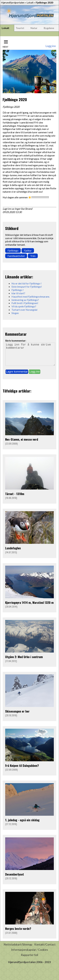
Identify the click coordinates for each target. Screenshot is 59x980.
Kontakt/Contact (45, 949)
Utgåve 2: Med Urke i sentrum (24, 661)
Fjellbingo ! (18, 290)
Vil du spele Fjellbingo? (24, 306)
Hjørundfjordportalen (13, 2)
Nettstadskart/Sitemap (18, 949)
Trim (33, 256)
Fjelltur (28, 250)
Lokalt (30, 2)
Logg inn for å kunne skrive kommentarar (30, 356)
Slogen (15, 313)
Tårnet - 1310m (15, 498)
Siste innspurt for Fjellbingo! (27, 287)
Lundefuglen (13, 552)
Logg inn (51, 46)
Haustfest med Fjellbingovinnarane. (31, 297)
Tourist (20, 28)
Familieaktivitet (16, 256)
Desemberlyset (15, 879)
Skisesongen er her (17, 716)
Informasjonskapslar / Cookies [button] (30, 954)
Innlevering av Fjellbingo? (25, 300)
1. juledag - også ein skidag (22, 824)
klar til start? (18, 293)
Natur (34, 28)
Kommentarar (16, 334)
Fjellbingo (13, 250)
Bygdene (49, 28)
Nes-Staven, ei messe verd (22, 444)
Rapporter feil (29, 959)
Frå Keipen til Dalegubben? (22, 770)
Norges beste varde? (18, 933)
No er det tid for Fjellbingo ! (27, 283)
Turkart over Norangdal (24, 310)
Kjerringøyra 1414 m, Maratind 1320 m (29, 607)
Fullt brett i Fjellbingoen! (25, 303)
